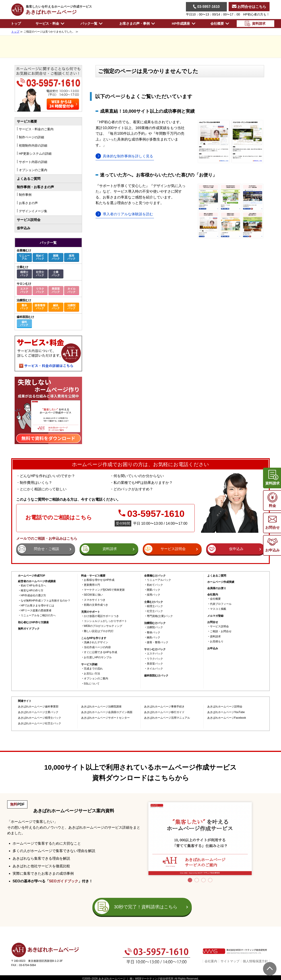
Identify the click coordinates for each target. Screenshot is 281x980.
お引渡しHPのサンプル (98, 657)
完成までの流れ (93, 669)
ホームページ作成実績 (221, 582)
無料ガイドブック (29, 629)
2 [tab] (197, 880)
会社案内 (211, 961)
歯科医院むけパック (156, 676)
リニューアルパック (159, 580)
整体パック (24, 307)
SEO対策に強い (93, 595)
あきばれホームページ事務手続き (164, 707)
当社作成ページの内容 (97, 647)
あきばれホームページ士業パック (38, 712)
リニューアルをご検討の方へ (38, 616)
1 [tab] (190, 880)
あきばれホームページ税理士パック (40, 718)
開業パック (56, 257)
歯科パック (24, 323)
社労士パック (40, 274)
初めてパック (40, 257)
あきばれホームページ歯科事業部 (38, 707)
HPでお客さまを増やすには (37, 606)
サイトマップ (230, 961)
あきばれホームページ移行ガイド (164, 712)
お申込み (213, 649)
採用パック (71, 257)
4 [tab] (210, 880)
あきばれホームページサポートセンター (105, 718)
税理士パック (24, 274)
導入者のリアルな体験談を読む (128, 214)
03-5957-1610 (206, 7)
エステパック (24, 290)
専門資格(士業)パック (160, 616)
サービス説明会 (29, 220)
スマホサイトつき (95, 600)
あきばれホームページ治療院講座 (101, 707)
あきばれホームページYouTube (226, 712)
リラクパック (40, 290)
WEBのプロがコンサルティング (103, 626)
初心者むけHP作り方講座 (33, 622)
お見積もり (217, 642)
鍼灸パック (56, 307)
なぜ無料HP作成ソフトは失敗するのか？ (46, 601)
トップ (16, 23)
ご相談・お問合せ (221, 631)
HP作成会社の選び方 (33, 596)
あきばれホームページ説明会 (225, 707)
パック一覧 (48, 243)
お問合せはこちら (249, 7)
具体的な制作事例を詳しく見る (128, 156)
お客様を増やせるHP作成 (99, 580)
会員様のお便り (217, 588)
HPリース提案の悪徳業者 (36, 611)
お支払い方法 (92, 674)
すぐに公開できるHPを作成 (101, 652)
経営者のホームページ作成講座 (37, 581)
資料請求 (215, 637)
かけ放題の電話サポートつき (101, 616)
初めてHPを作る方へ (33, 586)
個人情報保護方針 (255, 961)
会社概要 (215, 599)
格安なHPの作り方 (32, 591)
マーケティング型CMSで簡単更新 (104, 590)
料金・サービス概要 (93, 576)
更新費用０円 (92, 585)
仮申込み (24, 228)
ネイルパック (71, 290)
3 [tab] (203, 880)
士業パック (56, 274)
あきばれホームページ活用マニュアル (167, 718)
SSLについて (92, 684)
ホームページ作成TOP (31, 576)
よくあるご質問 (29, 179)
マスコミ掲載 (218, 609)
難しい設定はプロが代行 (99, 631)
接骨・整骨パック (158, 642)
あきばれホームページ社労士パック (40, 723)
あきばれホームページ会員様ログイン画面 (107, 712)
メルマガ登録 (215, 616)
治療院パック (71, 307)
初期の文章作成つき (96, 605)
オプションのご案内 (96, 679)
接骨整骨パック (40, 307)
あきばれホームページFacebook (227, 718)
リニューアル (24, 257)
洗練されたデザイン (96, 642)
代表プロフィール (221, 604)
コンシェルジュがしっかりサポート (105, 621)
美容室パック (56, 290)
